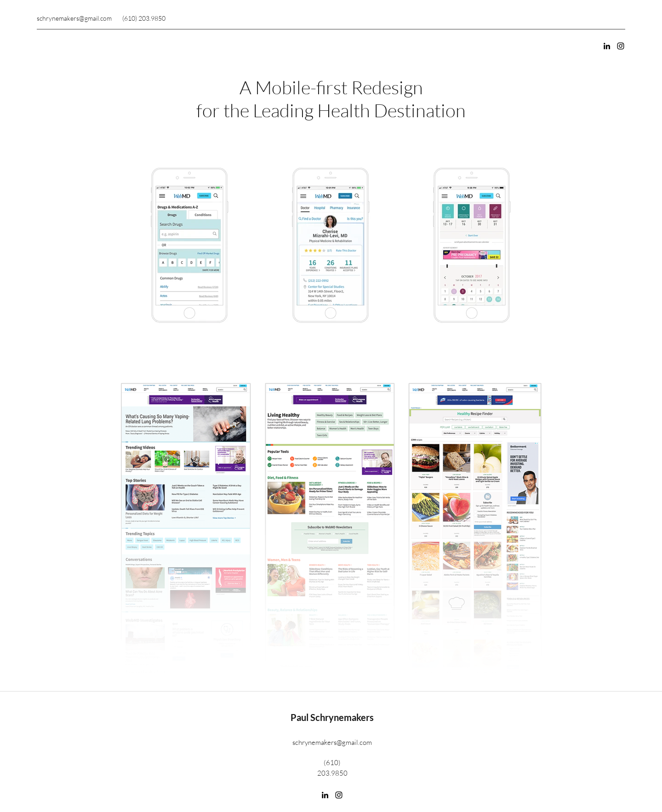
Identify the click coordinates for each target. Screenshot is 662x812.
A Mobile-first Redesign (331, 87)
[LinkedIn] (607, 46)
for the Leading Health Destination (331, 110)
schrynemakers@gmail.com (74, 18)
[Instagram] (621, 46)
